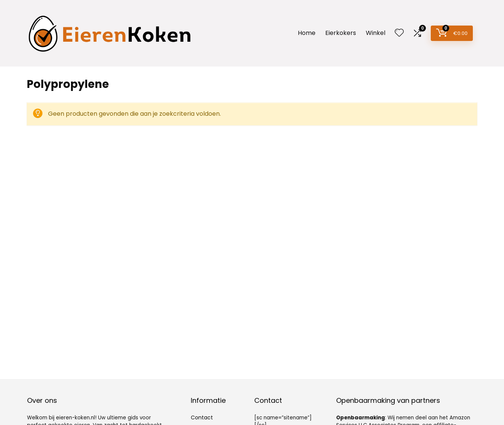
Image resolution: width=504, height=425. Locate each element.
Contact (202, 417)
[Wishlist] (399, 33)
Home (307, 33)
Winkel (376, 33)
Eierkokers (341, 33)
